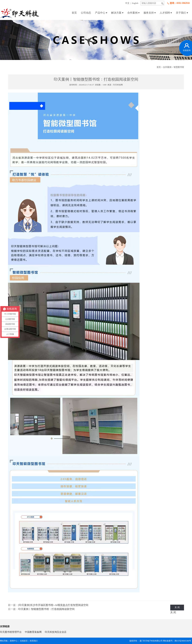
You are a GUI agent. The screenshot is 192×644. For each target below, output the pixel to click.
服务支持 (150, 13)
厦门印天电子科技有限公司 (151, 641)
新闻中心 (14, 641)
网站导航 (4, 641)
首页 (74, 13)
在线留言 (24, 641)
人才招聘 (166, 13)
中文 (127, 3)
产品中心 (101, 13)
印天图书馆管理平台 (11, 632)
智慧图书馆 (179, 67)
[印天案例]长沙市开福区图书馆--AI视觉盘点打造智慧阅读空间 (53, 605)
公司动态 (86, 13)
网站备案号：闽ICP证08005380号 (178, 641)
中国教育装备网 (33, 632)
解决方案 (117, 13)
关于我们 (182, 13)
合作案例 (133, 13)
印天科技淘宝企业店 (56, 632)
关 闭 (177, 607)
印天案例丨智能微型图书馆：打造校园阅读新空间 (46, 609)
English (135, 3)
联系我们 (34, 641)
